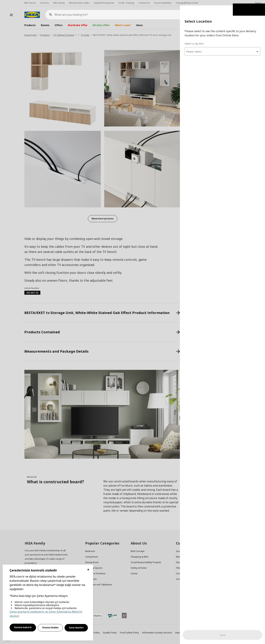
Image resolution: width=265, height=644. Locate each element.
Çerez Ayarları (76, 628)
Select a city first (196, 38)
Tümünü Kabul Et (23, 627)
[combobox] (223, 46)
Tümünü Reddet (50, 628)
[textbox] (223, 46)
